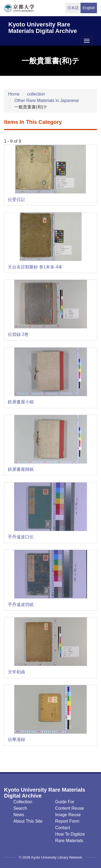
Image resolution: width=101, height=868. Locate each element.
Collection (23, 802)
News (19, 815)
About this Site (28, 821)
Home (14, 94)
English (89, 8)
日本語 (73, 8)
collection (36, 94)
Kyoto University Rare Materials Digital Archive (43, 27)
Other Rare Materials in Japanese (46, 101)
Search (20, 808)
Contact (63, 828)
